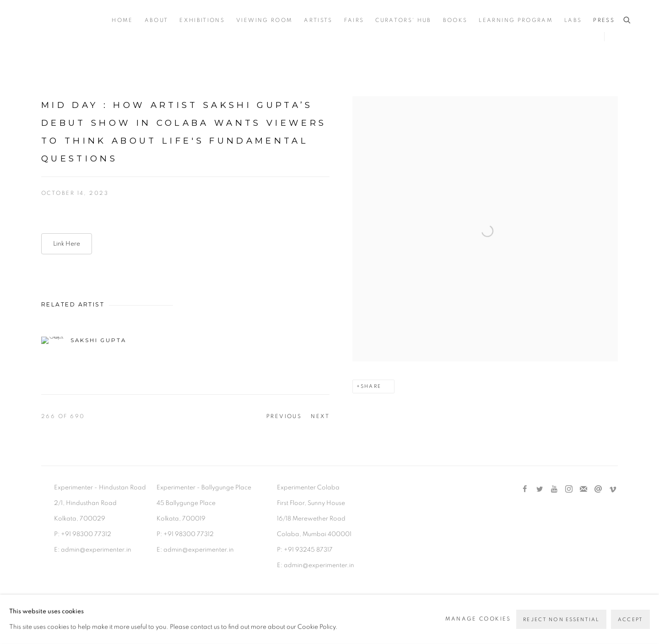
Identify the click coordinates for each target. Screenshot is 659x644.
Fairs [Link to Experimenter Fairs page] (354, 20)
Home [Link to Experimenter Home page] (122, 20)
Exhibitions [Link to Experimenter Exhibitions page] (202, 20)
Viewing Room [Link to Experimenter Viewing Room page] (264, 20)
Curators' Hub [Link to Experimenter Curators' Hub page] (403, 20)
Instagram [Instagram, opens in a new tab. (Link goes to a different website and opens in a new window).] (569, 489)
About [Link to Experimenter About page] (157, 20)
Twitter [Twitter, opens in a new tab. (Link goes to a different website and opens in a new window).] (540, 489)
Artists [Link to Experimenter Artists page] (318, 20)
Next (320, 416)
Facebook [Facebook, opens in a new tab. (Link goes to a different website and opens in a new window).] (525, 489)
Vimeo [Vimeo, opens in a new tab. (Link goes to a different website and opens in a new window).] (613, 489)
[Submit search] (627, 20)
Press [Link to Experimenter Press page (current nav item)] (604, 20)
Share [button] (371, 386)
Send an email (598, 489)
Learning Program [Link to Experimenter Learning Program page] (516, 20)
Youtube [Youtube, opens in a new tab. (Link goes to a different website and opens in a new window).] (554, 489)
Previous (284, 416)
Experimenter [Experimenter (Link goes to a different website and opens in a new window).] (64, 21)
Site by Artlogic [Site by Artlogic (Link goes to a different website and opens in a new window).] (194, 614)
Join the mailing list (583, 489)
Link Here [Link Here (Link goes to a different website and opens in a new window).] (67, 244)
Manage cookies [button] (71, 599)
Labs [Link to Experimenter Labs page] (573, 20)
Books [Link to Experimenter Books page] (455, 20)
